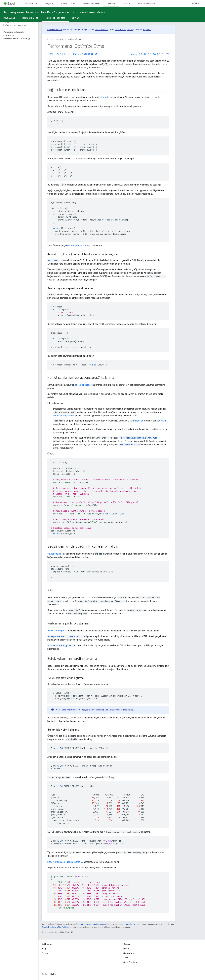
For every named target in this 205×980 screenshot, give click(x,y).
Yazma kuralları (30, 18)
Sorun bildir (58, 54)
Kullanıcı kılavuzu (68, 3)
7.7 (168, 54)
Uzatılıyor (60, 39)
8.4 (154, 54)
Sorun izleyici (129, 953)
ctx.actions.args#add (63, 416)
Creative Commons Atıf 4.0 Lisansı (92, 924)
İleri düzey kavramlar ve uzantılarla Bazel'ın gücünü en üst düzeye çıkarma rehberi (54, 12)
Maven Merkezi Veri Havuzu (103, 710)
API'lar (76, 18)
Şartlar (45, 974)
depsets (105, 97)
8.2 (163, 54)
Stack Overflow (130, 962)
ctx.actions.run (54, 554)
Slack (126, 958)
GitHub (196, 3)
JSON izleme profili (57, 631)
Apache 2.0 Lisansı (134, 924)
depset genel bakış (77, 246)
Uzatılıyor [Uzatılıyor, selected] (111, 3)
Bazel (50, 39)
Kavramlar (9, 18)
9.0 (140, 54)
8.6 (145, 54)
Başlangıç (50, 3)
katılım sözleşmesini (124, 30)
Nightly (134, 54)
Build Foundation (55, 30)
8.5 (150, 54)
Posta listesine (102, 30)
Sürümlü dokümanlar (146, 3)
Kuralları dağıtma (74, 39)
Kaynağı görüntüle (85, 54)
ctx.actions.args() (83, 385)
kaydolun (147, 30)
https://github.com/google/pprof (64, 862)
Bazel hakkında (32, 3)
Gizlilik (53, 974)
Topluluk (126, 3)
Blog (44, 949)
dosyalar (139, 421)
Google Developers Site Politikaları (56, 927)
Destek (127, 949)
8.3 (159, 54)
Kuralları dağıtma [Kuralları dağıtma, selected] (56, 18)
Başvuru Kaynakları (91, 3)
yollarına (163, 421)
